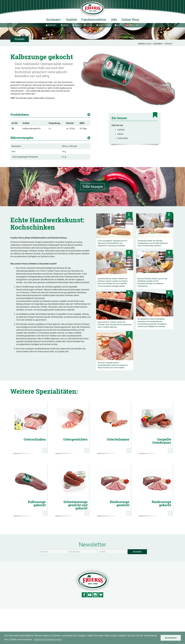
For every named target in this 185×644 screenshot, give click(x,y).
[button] (133, 25)
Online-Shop (130, 19)
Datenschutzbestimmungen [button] (48, 639)
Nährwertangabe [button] (22, 146)
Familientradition (94, 19)
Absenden (137, 587)
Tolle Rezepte (92, 222)
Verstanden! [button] (171, 638)
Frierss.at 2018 (145, 44)
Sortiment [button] (54, 19)
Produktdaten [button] (20, 114)
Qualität (71, 19)
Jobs (114, 19)
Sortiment (158, 44)
